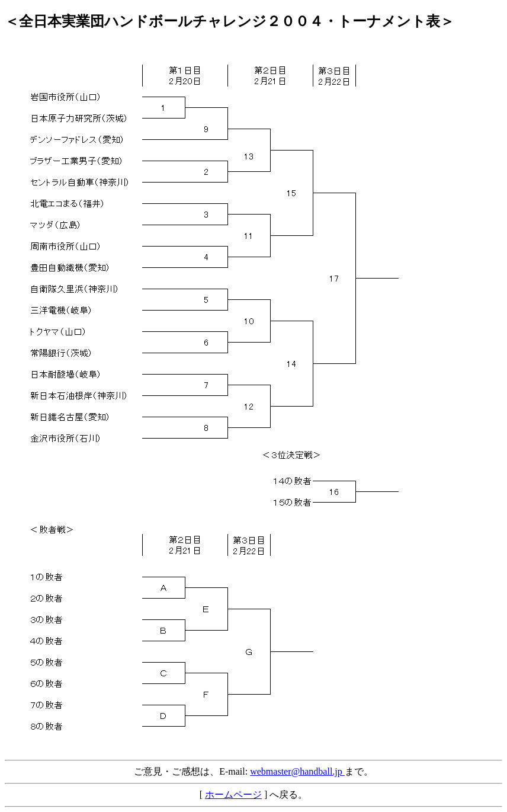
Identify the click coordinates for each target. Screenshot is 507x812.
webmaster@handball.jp (297, 771)
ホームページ (233, 795)
